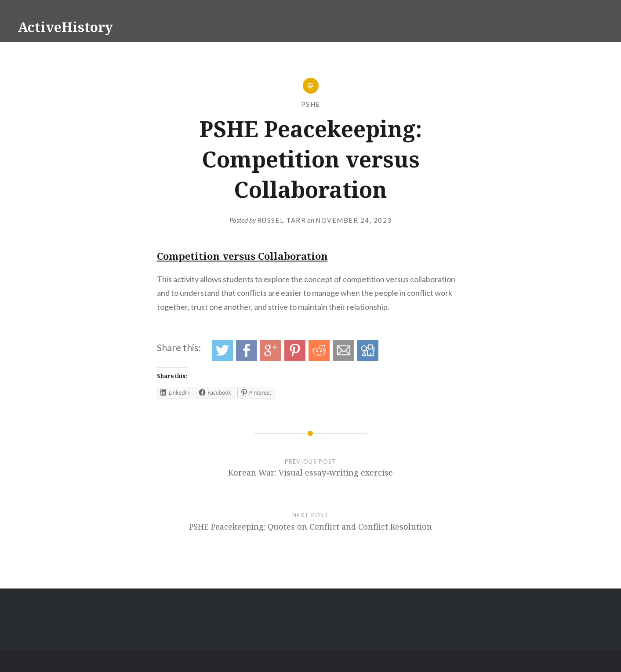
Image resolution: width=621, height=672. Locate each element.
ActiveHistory (65, 27)
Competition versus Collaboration (242, 256)
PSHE (311, 104)
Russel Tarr (282, 220)
